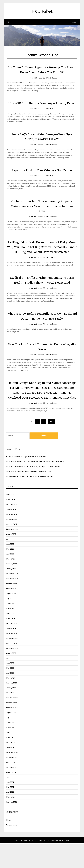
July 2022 (10, 742)
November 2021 (12, 782)
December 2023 (12, 658)
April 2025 (10, 578)
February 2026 (12, 529)
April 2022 (10, 757)
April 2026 (10, 519)
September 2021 (12, 792)
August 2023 (11, 678)
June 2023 (10, 688)
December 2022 (12, 717)
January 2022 (11, 772)
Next (51, 446)
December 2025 (12, 539)
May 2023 (10, 693)
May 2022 (10, 752)
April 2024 (10, 638)
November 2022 (12, 722)
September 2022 (12, 732)
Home (8, 844)
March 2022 (11, 762)
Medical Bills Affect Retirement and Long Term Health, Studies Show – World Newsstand (42, 297)
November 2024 (12, 603)
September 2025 (12, 554)
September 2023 (12, 673)
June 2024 (10, 628)
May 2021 (10, 812)
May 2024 (10, 633)
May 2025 (10, 573)
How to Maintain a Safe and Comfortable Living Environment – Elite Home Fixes (35, 486)
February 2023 (12, 707)
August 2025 (11, 559)
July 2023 (10, 683)
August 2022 (11, 737)
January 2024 (11, 653)
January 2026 (11, 534)
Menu (74, 22)
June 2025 (10, 569)
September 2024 (12, 613)
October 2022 (12, 727)
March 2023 (11, 702)
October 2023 (12, 668)
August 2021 (11, 797)
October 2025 (12, 549)
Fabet (55, 78)
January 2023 (11, 712)
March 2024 (11, 643)
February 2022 (12, 767)
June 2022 (10, 747)
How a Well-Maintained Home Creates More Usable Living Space (30, 501)
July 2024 (10, 623)
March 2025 (11, 583)
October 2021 (12, 787)
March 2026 (11, 524)
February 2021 (12, 826)
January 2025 (11, 593)
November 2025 (12, 544)
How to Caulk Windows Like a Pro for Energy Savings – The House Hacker (33, 491)
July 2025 (10, 564)
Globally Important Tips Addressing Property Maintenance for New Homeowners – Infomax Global (42, 216)
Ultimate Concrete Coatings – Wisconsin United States (26, 481)
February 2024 (12, 648)
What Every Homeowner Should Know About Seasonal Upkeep (29, 496)
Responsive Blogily (52, 865)
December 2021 (12, 777)
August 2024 (11, 618)
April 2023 (10, 697)
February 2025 (12, 588)
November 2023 (12, 663)
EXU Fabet (42, 11)
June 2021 (10, 807)
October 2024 (12, 608)
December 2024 (12, 598)
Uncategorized (12, 849)
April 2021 (10, 817)
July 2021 (10, 802)
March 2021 (11, 822)
